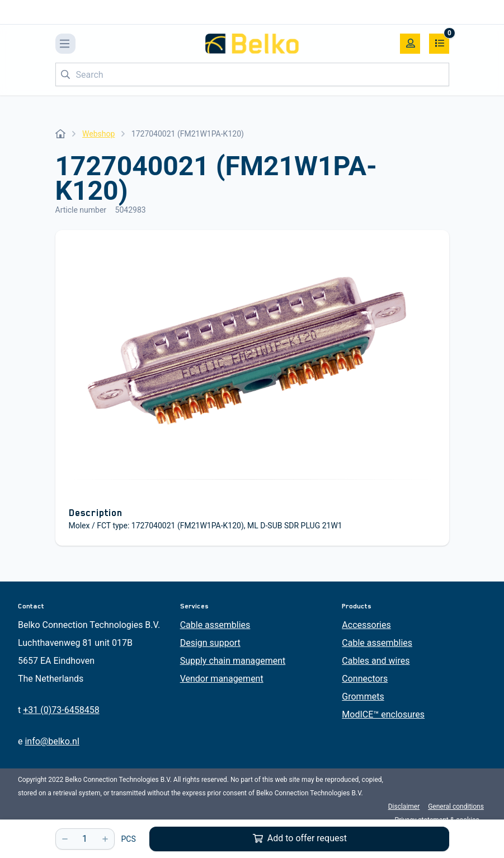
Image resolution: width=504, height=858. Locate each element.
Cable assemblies (215, 625)
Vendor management (222, 679)
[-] (65, 839)
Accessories (366, 625)
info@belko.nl (52, 741)
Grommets (363, 697)
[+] (105, 839)
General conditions (456, 807)
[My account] (410, 44)
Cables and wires (376, 661)
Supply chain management (233, 661)
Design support (210, 643)
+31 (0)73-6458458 (61, 710)
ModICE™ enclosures (383, 714)
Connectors (365, 679)
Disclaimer (404, 807)
